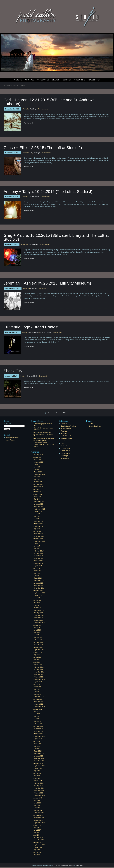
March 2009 (38, 781)
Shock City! (13, 371)
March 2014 (38, 637)
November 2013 (39, 645)
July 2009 (37, 771)
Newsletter (94, 80)
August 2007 (38, 825)
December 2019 (39, 507)
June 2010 (37, 744)
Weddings (33, 109)
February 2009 (39, 783)
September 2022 (39, 474)
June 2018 (37, 531)
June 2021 (37, 489)
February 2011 (39, 724)
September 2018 (39, 526)
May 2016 (37, 573)
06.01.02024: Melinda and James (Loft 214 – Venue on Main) (43, 434)
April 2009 (37, 778)
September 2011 (39, 707)
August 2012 (38, 682)
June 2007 (37, 830)
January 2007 (38, 837)
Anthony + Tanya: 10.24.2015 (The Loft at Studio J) (48, 192)
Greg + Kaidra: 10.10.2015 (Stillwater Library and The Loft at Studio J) (56, 237)
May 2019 (37, 516)
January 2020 (38, 504)
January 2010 (38, 756)
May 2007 (37, 833)
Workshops (65, 458)
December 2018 (39, 521)
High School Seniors (68, 436)
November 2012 (39, 674)
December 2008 (39, 788)
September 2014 (39, 623)
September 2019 (39, 509)
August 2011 (38, 709)
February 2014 (39, 640)
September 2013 (39, 650)
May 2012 (37, 689)
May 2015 (37, 603)
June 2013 (37, 657)
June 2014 (37, 630)
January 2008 (38, 815)
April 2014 (37, 635)
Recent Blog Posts (95, 426)
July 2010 (37, 741)
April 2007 (37, 835)
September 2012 (39, 679)
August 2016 (38, 566)
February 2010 (39, 753)
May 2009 (37, 776)
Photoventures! (66, 448)
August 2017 (38, 543)
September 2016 (39, 563)
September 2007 (39, 823)
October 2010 (38, 734)
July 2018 (37, 529)
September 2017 (39, 541)
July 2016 (37, 568)
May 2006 (37, 855)
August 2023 (38, 464)
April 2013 (37, 662)
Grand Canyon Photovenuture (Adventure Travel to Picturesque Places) (44, 440)
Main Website (11, 440)
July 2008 (37, 800)
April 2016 (37, 576)
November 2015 (39, 588)
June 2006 (37, 852)
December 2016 (39, 556)
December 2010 (39, 729)
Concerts (64, 424)
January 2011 (38, 726)
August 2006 (38, 847)
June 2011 (37, 714)
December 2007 (39, 818)
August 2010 (38, 739)
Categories (43, 80)
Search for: (7, 424)
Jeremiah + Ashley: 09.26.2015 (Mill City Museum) (47, 283)
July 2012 (37, 684)
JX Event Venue (46, 332)
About (91, 424)
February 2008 (39, 813)
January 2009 (38, 786)
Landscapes (65, 441)
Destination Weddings (69, 426)
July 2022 (37, 477)
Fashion (64, 434)
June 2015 (37, 600)
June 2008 (37, 803)
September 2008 (39, 795)
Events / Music (34, 332)
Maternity (64, 446)
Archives (30, 80)
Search (56, 80)
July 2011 (37, 712)
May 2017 (37, 548)
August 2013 (38, 652)
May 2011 (37, 716)
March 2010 (38, 751)
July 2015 (37, 598)
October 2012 (38, 677)
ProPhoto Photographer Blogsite (64, 865)
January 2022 (38, 484)
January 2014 (38, 642)
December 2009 (39, 758)
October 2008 (38, 793)
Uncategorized (66, 453)
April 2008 (37, 808)
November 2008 (39, 791)
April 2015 (37, 605)
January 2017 (38, 553)
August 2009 (38, 768)
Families (64, 431)
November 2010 (39, 731)
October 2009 (38, 763)
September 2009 (39, 766)
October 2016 (38, 561)
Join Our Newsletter (13, 438)
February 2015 (39, 610)
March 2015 (38, 608)
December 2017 (39, 534)
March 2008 (38, 810)
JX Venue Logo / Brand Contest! (32, 327)
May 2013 (37, 660)
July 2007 (37, 828)
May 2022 (37, 479)
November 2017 (39, 536)
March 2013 (38, 665)
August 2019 (38, 511)
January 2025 (38, 455)
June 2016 (37, 571)
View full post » (29, 123)
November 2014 (39, 618)
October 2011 (38, 704)
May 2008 (37, 805)
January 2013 (38, 669)
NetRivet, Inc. (80, 865)
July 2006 (37, 850)
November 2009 (39, 761)
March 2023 (38, 472)
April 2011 (37, 719)
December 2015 (39, 586)
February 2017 (39, 551)
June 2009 (37, 773)
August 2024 (38, 457)
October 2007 (38, 820)
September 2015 (39, 593)
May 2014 (37, 632)
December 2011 (39, 702)
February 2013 (39, 667)
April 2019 (37, 519)
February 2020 (39, 502)
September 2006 (39, 845)
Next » (64, 413)
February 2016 (39, 581)
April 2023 (37, 469)
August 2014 (38, 625)
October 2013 (38, 647)
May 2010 (37, 746)
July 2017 (37, 546)
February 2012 (39, 697)
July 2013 (37, 655)
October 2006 (38, 842)
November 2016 (39, 558)
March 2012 (38, 694)
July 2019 (37, 514)
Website (18, 80)
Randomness (66, 451)
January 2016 (38, 583)
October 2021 (38, 487)
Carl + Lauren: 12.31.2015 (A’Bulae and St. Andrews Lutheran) (49, 102)
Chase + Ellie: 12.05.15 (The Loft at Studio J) (43, 148)
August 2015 (38, 595)
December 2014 (39, 615)
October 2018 (38, 524)
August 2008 (38, 798)
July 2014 (37, 627)
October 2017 (38, 539)
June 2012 (37, 687)
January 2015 (38, 613)
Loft (31, 153)
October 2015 (38, 590)
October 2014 (38, 620)
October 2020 (38, 492)
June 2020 (37, 497)
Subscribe (80, 80)
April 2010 (37, 748)
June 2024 (37, 460)
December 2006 (39, 840)
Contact (67, 80)
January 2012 (38, 699)
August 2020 (38, 494)
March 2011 (38, 721)
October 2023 (38, 462)
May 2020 (37, 499)
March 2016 (38, 578)
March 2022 (38, 482)
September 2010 (39, 736)
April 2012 (37, 692)
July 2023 (37, 467)
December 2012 (39, 672)
